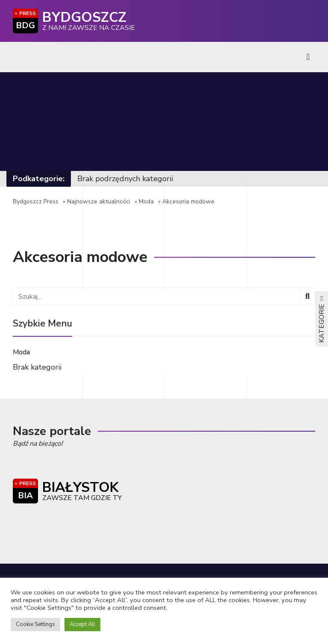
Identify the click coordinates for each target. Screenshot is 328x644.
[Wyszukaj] (308, 296)
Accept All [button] (82, 624)
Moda (146, 201)
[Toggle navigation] (308, 57)
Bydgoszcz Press (36, 201)
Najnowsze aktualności (99, 201)
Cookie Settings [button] (35, 624)
